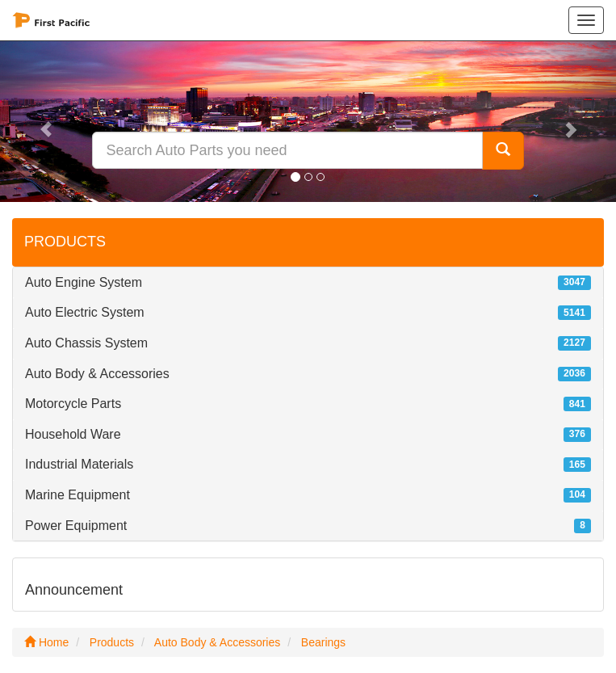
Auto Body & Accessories (97, 374)
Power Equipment (76, 526)
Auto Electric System (85, 312)
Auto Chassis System (86, 343)
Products (112, 642)
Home (46, 642)
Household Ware (73, 434)
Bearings (323, 642)
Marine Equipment (78, 495)
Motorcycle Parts (73, 404)
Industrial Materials (79, 464)
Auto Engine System (84, 282)
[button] (46, 121)
